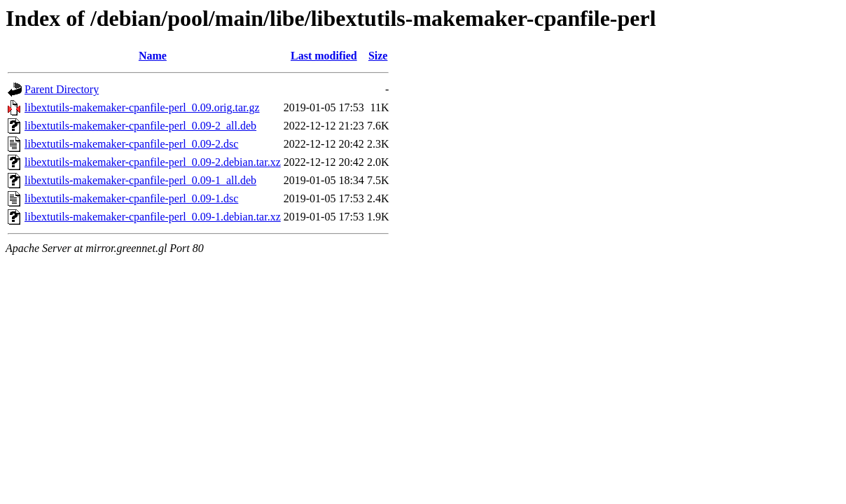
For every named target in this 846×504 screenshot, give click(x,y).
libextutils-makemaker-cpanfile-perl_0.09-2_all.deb (140, 126)
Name (153, 56)
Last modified (324, 56)
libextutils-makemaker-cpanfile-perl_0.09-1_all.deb (140, 180)
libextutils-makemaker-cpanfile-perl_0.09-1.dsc (131, 198)
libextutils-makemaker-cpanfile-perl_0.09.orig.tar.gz (142, 107)
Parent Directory (62, 89)
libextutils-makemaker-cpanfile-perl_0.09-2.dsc (131, 144)
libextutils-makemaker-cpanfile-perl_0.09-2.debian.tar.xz (153, 162)
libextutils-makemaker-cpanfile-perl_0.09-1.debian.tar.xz (153, 217)
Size (378, 56)
